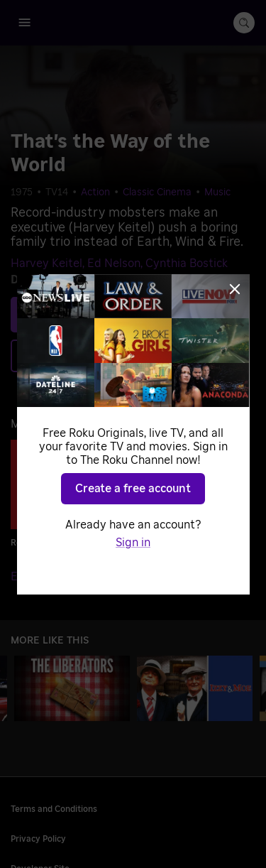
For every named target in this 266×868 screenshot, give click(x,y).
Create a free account (133, 489)
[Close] (235, 289)
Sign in (133, 543)
